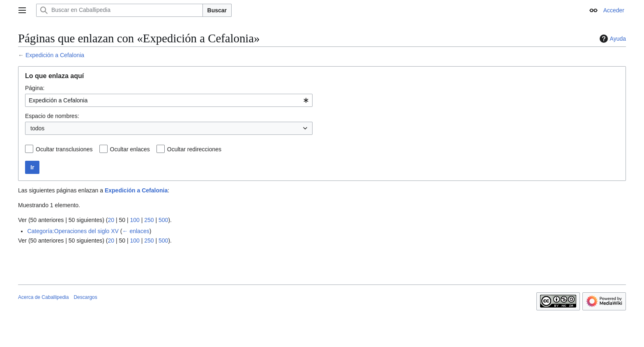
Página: (35, 88)
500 (163, 220)
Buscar (217, 10)
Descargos (85, 297)
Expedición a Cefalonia (55, 55)
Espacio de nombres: (52, 116)
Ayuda (612, 39)
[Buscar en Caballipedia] (120, 10)
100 (135, 220)
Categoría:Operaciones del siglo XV (73, 231)
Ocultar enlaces (130, 149)
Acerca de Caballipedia (43, 297)
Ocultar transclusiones (64, 149)
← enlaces (136, 231)
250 (149, 220)
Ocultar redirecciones (194, 149)
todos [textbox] (37, 128)
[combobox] (169, 100)
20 (111, 220)
